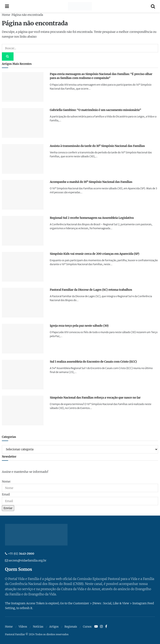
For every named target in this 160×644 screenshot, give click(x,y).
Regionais (71, 627)
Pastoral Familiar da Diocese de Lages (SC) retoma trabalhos (91, 290)
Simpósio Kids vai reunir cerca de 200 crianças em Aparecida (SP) (95, 254)
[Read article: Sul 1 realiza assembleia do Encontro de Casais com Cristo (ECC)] (23, 375)
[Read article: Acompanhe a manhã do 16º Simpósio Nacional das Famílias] (23, 195)
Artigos (54, 627)
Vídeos (23, 627)
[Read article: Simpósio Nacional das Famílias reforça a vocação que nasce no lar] (23, 411)
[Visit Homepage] (80, 6)
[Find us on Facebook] (106, 627)
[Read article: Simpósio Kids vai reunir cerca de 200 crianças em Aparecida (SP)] (23, 267)
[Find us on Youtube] (96, 627)
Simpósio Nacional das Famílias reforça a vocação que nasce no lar (95, 398)
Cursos (87, 627)
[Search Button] (153, 6)
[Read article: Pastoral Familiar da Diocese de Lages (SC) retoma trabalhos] (23, 303)
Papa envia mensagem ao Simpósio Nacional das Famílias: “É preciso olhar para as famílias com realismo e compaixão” (101, 76)
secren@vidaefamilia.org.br (27, 560)
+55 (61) (21, 554)
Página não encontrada (27, 15)
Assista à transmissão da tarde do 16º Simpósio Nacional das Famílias (97, 146)
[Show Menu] (7, 6)
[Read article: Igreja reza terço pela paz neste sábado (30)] (23, 339)
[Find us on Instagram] (101, 627)
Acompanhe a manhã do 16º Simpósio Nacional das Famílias (91, 182)
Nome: (6, 481)
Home (6, 15)
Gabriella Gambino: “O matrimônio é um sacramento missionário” (95, 110)
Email (6, 494)
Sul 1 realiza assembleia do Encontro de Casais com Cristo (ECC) (93, 362)
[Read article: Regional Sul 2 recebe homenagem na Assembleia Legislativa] (23, 231)
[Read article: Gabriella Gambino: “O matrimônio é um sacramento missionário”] (23, 123)
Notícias (38, 627)
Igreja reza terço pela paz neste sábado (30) (79, 326)
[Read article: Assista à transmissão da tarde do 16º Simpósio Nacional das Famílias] (23, 159)
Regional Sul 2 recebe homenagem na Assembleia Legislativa (92, 218)
